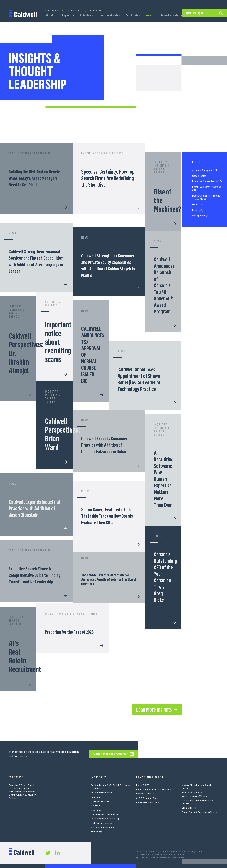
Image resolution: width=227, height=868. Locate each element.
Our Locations (52, 11)
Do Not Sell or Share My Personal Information (162, 855)
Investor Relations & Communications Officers (194, 794)
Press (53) (198, 210)
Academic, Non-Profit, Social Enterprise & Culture (110, 787)
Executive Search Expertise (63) (207, 189)
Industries (87, 15)
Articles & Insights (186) (205, 170)
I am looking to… (196, 13)
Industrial (96, 806)
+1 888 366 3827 (95, 11)
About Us (51, 15)
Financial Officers (145, 794)
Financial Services (100, 801)
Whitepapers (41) (201, 216)
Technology (97, 832)
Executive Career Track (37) (207, 181)
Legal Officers (189, 808)
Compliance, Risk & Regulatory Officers (197, 802)
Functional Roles (109, 15)
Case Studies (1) (201, 176)
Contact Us (74, 11)
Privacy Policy (152, 852)
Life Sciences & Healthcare (104, 814)
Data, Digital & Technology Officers (154, 789)
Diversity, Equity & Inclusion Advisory (22, 796)
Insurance (96, 810)
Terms (139, 852)
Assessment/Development (22, 792)
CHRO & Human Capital (148, 798)
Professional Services (102, 823)
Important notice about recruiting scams (182, 852)
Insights (151, 15)
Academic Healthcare (102, 793)
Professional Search (19, 788)
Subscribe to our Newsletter (110, 754)
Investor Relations (173, 15)
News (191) (198, 205)
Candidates (133, 15)
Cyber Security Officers (148, 802)
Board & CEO (143, 785)
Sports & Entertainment (103, 827)
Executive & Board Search (22, 785)
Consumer (96, 797)
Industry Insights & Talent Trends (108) (206, 197)
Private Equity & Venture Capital (107, 819)
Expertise (68, 15)
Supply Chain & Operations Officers (199, 812)
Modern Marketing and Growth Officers (197, 787)
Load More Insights (154, 710)
